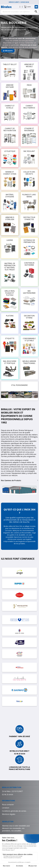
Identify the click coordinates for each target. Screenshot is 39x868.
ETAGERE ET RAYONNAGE (29, 129)
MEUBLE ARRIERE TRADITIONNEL (29, 362)
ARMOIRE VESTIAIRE (10, 86)
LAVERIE (10, 240)
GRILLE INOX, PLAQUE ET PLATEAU (10, 293)
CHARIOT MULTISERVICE (29, 107)
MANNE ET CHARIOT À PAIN (10, 173)
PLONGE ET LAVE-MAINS (29, 196)
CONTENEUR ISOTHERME (29, 264)
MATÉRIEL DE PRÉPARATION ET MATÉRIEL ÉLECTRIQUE (10, 267)
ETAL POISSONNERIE (19, 385)
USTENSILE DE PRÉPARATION (29, 241)
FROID (29, 85)
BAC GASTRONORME (29, 292)
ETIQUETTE (10, 338)
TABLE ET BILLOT (10, 64)
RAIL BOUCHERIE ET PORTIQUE (10, 362)
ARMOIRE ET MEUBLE (29, 65)
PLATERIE (10, 316)
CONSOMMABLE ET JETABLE (29, 339)
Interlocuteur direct (19, 751)
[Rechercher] (19, 12)
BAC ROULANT (29, 151)
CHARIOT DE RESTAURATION (10, 129)
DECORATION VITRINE (29, 317)
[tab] (19, 481)
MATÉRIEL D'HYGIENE (10, 196)
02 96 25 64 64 (25, 2)
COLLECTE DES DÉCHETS (29, 173)
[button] (8, 51)
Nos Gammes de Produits (11, 480)
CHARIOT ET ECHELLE (10, 107)
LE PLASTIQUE (10, 151)
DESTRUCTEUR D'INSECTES (29, 218)
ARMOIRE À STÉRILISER (10, 218)
